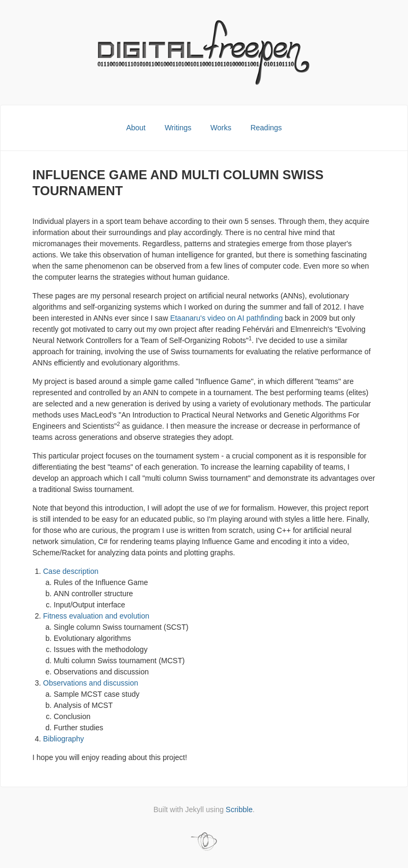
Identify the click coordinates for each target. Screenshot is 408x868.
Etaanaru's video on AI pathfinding (226, 318)
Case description (71, 571)
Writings (179, 128)
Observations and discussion (91, 683)
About (137, 128)
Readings (266, 128)
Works (222, 128)
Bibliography (63, 739)
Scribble (239, 809)
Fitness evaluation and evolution (96, 616)
